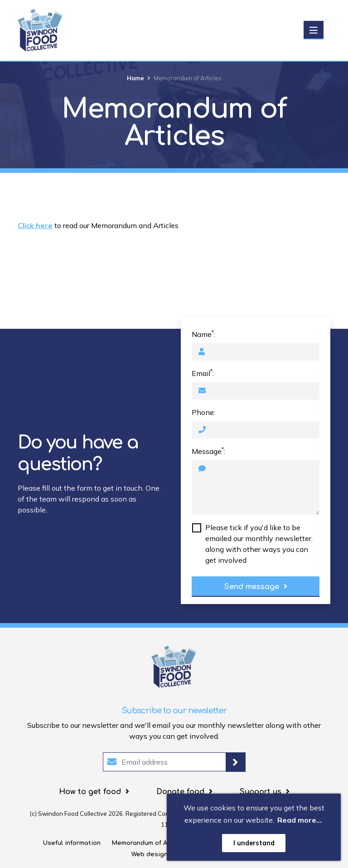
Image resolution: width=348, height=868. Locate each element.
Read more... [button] (300, 820)
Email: (203, 373)
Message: (208, 451)
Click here (35, 225)
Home (135, 78)
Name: (203, 334)
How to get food (90, 792)
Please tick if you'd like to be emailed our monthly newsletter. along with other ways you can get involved (259, 544)
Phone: (203, 412)
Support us (261, 792)
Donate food (180, 792)
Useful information (72, 843)
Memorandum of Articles (150, 843)
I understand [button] (254, 843)
